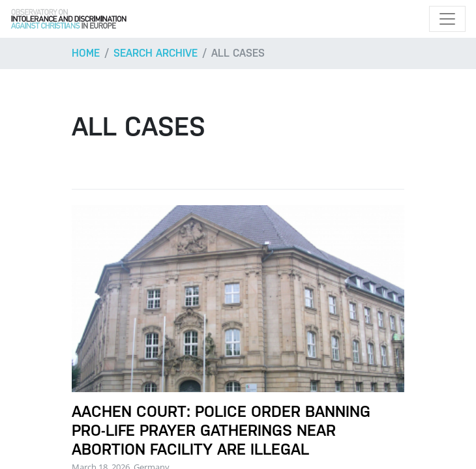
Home (86, 53)
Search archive (156, 53)
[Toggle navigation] (447, 19)
